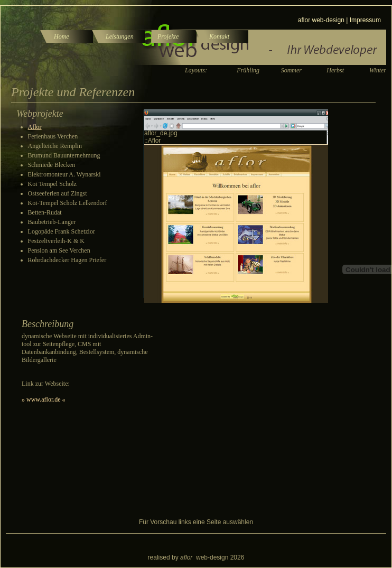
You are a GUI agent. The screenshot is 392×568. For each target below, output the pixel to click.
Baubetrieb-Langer (52, 222)
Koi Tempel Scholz (52, 184)
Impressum (365, 20)
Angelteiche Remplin (55, 146)
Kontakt (219, 36)
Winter (378, 70)
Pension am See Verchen (59, 250)
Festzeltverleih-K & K (56, 241)
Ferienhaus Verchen (53, 136)
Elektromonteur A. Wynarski (64, 174)
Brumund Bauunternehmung (64, 155)
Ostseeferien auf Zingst (58, 193)
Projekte (168, 36)
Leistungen (120, 36)
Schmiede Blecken (52, 165)
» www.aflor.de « (44, 399)
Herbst (335, 70)
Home (62, 36)
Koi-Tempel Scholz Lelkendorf (68, 203)
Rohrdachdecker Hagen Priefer (67, 260)
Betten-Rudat (45, 212)
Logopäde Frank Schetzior (62, 231)
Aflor (35, 127)
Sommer (291, 70)
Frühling (248, 70)
